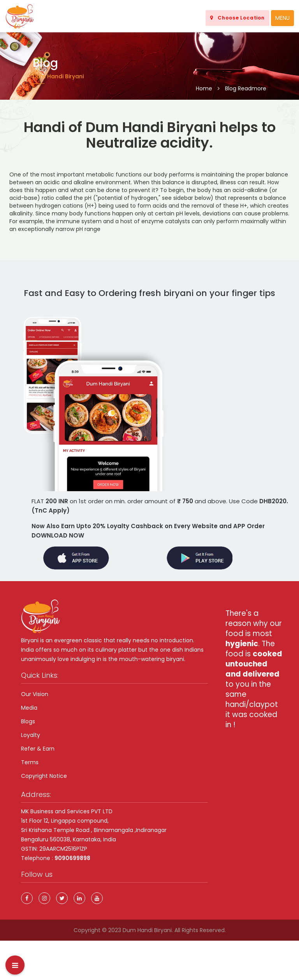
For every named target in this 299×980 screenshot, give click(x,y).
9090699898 (72, 858)
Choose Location (237, 18)
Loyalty (31, 735)
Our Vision (35, 694)
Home (204, 88)
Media (29, 708)
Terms (30, 762)
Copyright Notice (44, 776)
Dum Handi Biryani (147, 930)
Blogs (28, 721)
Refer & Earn (38, 749)
